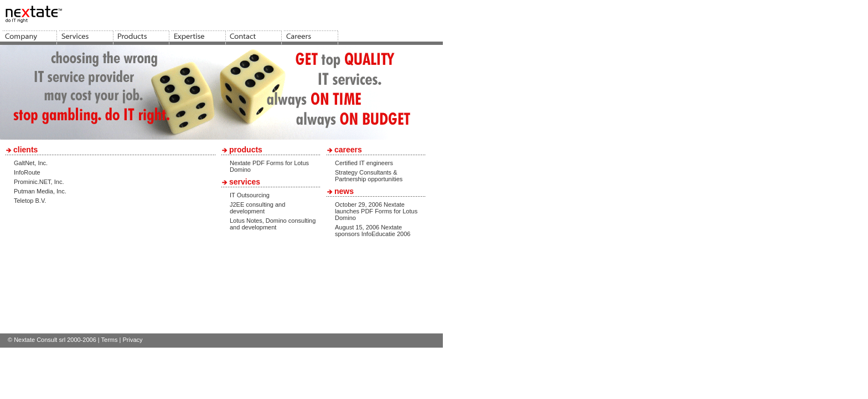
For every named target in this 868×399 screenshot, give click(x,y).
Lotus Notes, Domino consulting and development (273, 224)
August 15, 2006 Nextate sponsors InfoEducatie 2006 (373, 231)
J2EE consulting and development (257, 208)
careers (348, 150)
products (246, 150)
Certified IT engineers (364, 163)
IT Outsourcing (250, 195)
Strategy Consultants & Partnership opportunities (369, 176)
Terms (110, 340)
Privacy (132, 340)
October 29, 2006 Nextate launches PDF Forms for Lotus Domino (376, 211)
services (245, 182)
